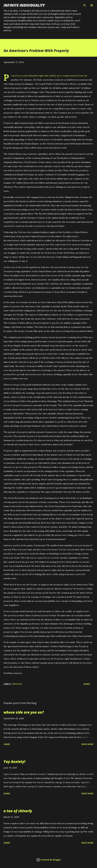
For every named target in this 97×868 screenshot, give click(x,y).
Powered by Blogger (49, 860)
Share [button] (87, 684)
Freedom (17, 684)
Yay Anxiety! (14, 762)
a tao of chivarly (18, 811)
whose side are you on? (24, 712)
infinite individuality (24, 5)
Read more (87, 744)
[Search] (85, 5)
